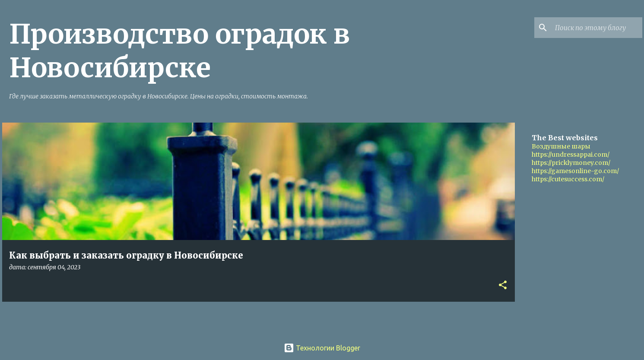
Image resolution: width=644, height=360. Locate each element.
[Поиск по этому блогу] (597, 28)
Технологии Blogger (322, 348)
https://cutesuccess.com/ (568, 179)
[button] (503, 286)
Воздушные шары (561, 146)
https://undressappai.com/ (571, 155)
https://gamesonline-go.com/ (575, 171)
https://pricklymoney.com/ (571, 163)
